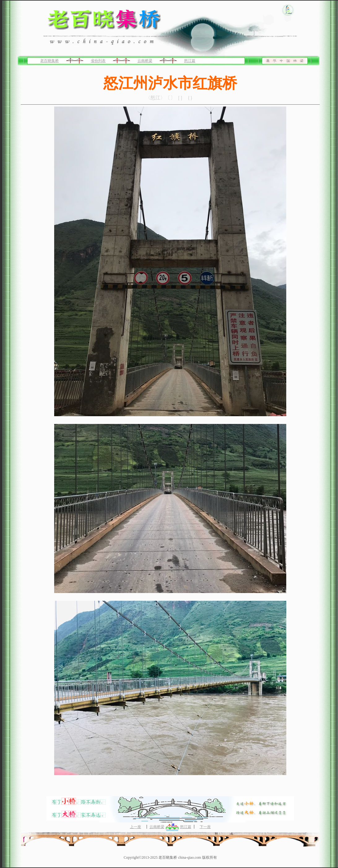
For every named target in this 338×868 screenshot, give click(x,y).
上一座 (136, 827)
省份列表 (98, 61)
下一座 (205, 827)
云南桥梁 (145, 61)
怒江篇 (190, 61)
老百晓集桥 (50, 61)
